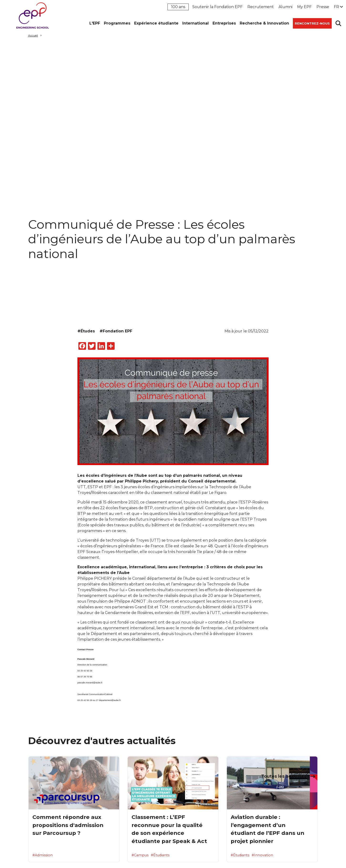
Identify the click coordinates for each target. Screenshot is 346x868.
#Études (86, 331)
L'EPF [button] (95, 23)
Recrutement (261, 7)
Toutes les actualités (285, 776)
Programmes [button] (117, 23)
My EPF (304, 7)
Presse (323, 7)
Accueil (33, 35)
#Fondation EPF (116, 331)
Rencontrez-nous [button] (312, 23)
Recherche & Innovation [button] (264, 23)
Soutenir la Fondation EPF (217, 7)
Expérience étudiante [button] (156, 23)
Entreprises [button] (224, 23)
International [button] (196, 23)
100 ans (178, 7)
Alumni (285, 7)
